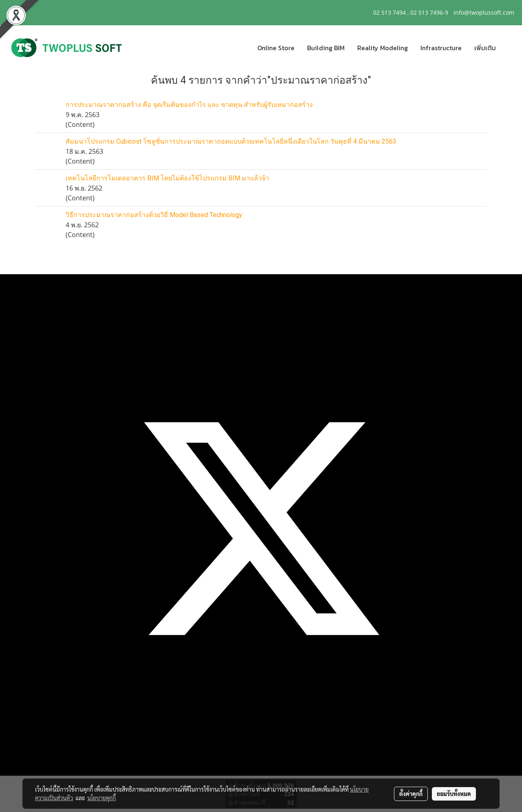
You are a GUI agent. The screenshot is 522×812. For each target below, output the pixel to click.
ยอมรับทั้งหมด (454, 794)
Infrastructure (441, 48)
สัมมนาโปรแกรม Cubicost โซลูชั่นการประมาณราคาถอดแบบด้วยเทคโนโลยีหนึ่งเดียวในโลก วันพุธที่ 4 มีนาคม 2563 (231, 141)
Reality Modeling (383, 48)
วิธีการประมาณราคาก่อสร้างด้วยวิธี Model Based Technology (154, 215)
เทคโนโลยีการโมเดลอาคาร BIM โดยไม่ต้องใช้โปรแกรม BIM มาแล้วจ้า (167, 178)
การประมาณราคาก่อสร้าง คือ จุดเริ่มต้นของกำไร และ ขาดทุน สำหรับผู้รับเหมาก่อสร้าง (189, 105)
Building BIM (326, 48)
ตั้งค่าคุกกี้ (411, 794)
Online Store (276, 48)
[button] (509, 48)
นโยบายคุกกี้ (102, 798)
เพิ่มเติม (485, 48)
